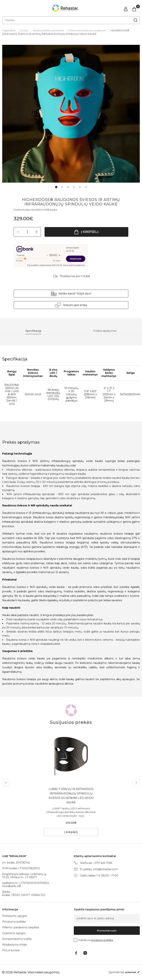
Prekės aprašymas (105, 331)
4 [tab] (74, 187)
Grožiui (24, 30)
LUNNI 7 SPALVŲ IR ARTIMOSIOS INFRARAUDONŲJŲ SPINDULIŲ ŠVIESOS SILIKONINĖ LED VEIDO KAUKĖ (71, 796)
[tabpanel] (71, 114)
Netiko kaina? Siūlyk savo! (75, 294)
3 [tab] (68, 187)
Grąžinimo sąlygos (14, 933)
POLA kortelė (11, 950)
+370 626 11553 (103, 863)
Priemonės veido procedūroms (87, 30)
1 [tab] (56, 187)
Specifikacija (33, 331)
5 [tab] (80, 187)
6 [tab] (86, 187)
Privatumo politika (14, 922)
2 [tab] (62, 187)
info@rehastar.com (105, 869)
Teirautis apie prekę (75, 305)
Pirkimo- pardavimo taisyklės (21, 927)
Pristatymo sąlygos (15, 916)
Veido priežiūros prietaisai (48, 30)
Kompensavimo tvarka (17, 939)
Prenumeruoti (107, 931)
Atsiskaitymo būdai (14, 945)
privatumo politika (102, 940)
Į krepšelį (90, 232)
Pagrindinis (9, 30)
